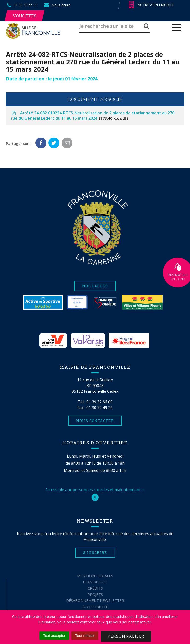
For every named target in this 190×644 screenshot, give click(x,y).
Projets (95, 594)
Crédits (95, 588)
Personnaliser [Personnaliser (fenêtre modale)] (126, 636)
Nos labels (95, 286)
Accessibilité (95, 607)
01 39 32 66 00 (99, 402)
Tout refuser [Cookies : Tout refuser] (85, 635)
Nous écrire (57, 5)
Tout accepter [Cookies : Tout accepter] (54, 635)
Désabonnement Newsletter (95, 600)
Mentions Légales (95, 576)
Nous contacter (95, 421)
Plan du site (95, 582)
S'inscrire (95, 553)
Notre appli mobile (152, 5)
